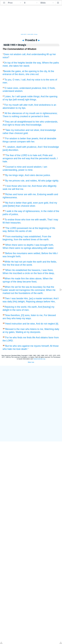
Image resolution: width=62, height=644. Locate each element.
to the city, (42, 71)
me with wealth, (39, 220)
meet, (5, 66)
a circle (26, 273)
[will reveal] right (21, 100)
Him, (53, 302)
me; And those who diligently (42, 186)
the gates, (16, 71)
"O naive (8, 88)
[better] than (14, 206)
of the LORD (21, 155)
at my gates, (9, 332)
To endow (9, 220)
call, (24, 54)
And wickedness (42, 105)
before (47, 302)
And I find (42, 147)
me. (22, 189)
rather (6, 133)
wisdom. (19, 91)
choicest (19, 133)
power (21, 170)
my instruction (18, 130)
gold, (30, 203)
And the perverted (40, 158)
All (39, 181)
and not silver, (33, 130)
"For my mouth (11, 105)
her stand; (24, 66)
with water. (49, 248)
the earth (37, 262)
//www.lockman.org (39, 359)
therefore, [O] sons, (20, 315)
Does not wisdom (13, 54)
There (6, 116)
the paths (54, 63)
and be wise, (29, 324)
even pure (38, 203)
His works (20, 231)
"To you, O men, (12, 80)
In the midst (47, 211)
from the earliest (22, 239)
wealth (50, 194)
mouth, (53, 158)
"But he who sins (13, 346)
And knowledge (48, 130)
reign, (21, 175)
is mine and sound (24, 167)
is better (22, 138)
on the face (36, 273)
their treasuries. (13, 223)
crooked (24, 116)
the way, (37, 63)
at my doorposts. (32, 332)
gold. (26, 133)
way (28, 158)
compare (21, 142)
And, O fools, (49, 88)
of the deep (16, 282)
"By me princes (12, 181)
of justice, (14, 214)
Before (11, 231)
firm (23, 279)
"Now (7, 315)
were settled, (34, 253)
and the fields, (50, 262)
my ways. (27, 318)
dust (17, 265)
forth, (51, 245)
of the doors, (18, 74)
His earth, (32, 307)
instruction (17, 324)
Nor (4, 265)
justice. (47, 175)
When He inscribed (12, 273)
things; (37, 96)
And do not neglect (46, 324)
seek (5, 189)
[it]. (57, 324)
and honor (18, 194)
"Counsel (9, 167)
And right (7, 125)
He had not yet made (22, 262)
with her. (31, 142)
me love (17, 349)
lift (48, 54)
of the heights (18, 63)
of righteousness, (32, 211)
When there (9, 248)
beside (29, 63)
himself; (45, 346)
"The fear (9, 155)
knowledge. (36, 125)
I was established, (32, 237)
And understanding (36, 54)
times (34, 239)
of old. (29, 231)
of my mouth (29, 113)
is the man (19, 329)
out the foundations (21, 293)
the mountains (20, 253)
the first (11, 265)
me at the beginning (39, 228)
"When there (11, 245)
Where (45, 63)
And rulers (30, 175)
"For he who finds (13, 338)
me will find (14, 189)
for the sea (24, 287)
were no (22, 245)
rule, (23, 181)
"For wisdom (11, 138)
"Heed (8, 324)
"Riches (8, 194)
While (7, 262)
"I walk (8, 211)
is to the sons (48, 80)
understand (25, 88)
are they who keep (12, 318)
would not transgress (19, 290)
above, (39, 279)
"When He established (16, 270)
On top (7, 63)
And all (43, 138)
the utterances (15, 113)
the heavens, (34, 270)
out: (37, 74)
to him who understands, (45, 122)
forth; (18, 256)
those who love (19, 186)
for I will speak (19, 96)
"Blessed (9, 329)
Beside (7, 71)
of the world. (26, 265)
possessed (22, 228)
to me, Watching (46, 329)
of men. (26, 310)
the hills (53, 253)
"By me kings (11, 175)
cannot (13, 142)
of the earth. (43, 239)
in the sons (16, 310)
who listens (31, 329)
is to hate (32, 155)
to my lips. (21, 108)
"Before (8, 253)
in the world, (21, 307)
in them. (46, 116)
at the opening (29, 71)
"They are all (10, 122)
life (34, 338)
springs (28, 248)
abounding (37, 248)
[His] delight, (19, 302)
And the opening (49, 96)
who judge (46, 181)
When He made (13, 279)
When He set (11, 287)
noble (30, 96)
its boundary (36, 287)
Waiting (20, 332)
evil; (40, 155)
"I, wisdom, (10, 147)
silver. (33, 206)
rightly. (56, 181)
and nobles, (32, 181)
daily (57, 329)
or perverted (35, 116)
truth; (31, 105)
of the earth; (37, 293)
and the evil (19, 158)
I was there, (47, 270)
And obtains (42, 338)
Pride (45, 155)
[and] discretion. (11, 150)
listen (34, 315)
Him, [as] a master (33, 298)
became (27, 282)
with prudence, (30, 147)
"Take (7, 130)
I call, (23, 80)
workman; (48, 298)
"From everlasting (13, 237)
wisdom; (38, 167)
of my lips (7, 100)
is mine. (29, 170)
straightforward (25, 122)
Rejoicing (31, 302)
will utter (24, 105)
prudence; (37, 88)
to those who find (21, 125)
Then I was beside (14, 298)
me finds (27, 338)
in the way (17, 211)
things (6, 142)
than (11, 133)
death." (25, 349)
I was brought (41, 245)
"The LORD (10, 228)
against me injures (31, 346)
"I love (8, 186)
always (39, 302)
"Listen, (8, 96)
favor (51, 338)
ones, (16, 88)
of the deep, (49, 273)
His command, (38, 290)
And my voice (33, 80)
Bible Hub (31, 362)
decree (39, 175)
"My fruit (9, 203)
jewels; (35, 138)
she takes (14, 66)
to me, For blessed (46, 315)
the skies (30, 279)
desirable (52, 138)
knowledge (53, 147)
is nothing (14, 116)
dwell (19, 147)
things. (33, 100)
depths (30, 245)
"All (5, 113)
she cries (30, 74)
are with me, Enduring (35, 194)
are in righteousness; (47, 113)
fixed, (34, 282)
